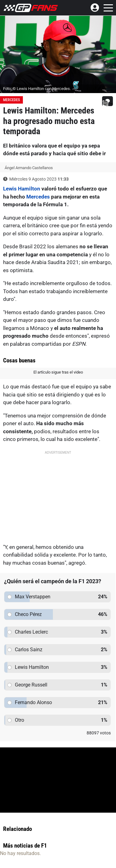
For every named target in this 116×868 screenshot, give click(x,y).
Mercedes (11, 100)
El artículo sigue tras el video (58, 372)
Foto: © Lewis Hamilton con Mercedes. (37, 89)
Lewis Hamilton (22, 189)
